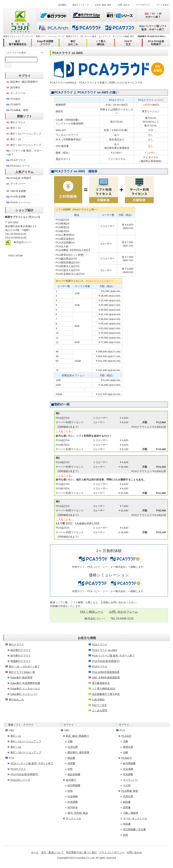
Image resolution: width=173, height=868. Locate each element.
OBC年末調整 (16, 191)
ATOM (19, 256)
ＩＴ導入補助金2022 (104, 688)
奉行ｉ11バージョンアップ (23, 134)
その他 (127, 785)
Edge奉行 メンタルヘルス (25, 688)
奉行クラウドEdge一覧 (22, 672)
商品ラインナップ (79, 5)
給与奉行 (13, 88)
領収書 (127, 824)
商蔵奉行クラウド (21, 661)
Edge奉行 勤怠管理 (21, 677)
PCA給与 (13, 104)
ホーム (35, 852)
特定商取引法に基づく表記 (81, 852)
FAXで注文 (128, 43)
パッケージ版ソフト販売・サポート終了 (153, 28)
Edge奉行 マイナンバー (24, 694)
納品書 (71, 758)
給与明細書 (74, 785)
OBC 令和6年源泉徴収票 (106, 677)
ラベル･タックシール (135, 818)
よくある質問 (100, 710)
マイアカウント (141, 5)
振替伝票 (128, 747)
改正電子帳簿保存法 (17, 43)
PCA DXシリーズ (18, 166)
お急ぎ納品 (98, 699)
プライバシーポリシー (112, 852)
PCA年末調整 (16, 197)
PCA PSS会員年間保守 (156, 43)
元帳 (70, 741)
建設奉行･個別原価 (78, 752)
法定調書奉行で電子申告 (106, 694)
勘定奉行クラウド (21, 650)
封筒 (70, 769)
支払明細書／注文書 (134, 829)
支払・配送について (52, 852)
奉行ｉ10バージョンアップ (23, 145)
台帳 (126, 752)
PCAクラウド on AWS (104, 650)
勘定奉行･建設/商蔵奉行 (22, 82)
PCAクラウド (100, 644)
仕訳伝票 (73, 747)
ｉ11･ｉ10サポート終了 (153, 15)
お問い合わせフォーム (123, 612)
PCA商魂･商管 (130, 791)
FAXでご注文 (99, 705)
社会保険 (73, 796)
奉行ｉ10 (13, 139)
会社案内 (60, 5)
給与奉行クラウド (21, 655)
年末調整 (73, 802)
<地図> (26, 230)
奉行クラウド (16, 122)
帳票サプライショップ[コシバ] (22, 217)
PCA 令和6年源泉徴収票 (106, 672)
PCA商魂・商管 (17, 110)
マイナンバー (16, 184)
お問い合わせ (122, 5)
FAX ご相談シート (92, 612)
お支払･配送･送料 (101, 5)
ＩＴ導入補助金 (101, 43)
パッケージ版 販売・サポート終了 (24, 153)
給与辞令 (73, 807)
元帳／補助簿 (131, 813)
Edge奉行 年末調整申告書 (25, 683)
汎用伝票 (128, 796)
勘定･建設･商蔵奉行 (77, 736)
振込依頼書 (74, 774)
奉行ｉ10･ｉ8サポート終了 (24, 666)
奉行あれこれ (73, 43)
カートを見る (161, 5)
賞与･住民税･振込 (78, 813)
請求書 (71, 763)
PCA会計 (13, 99)
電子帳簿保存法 (101, 683)
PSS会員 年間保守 (19, 178)
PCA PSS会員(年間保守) (106, 661)
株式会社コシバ (23, 242)
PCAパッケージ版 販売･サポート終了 (113, 655)
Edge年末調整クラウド (45, 43)
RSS (11, 256)
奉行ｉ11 (13, 128)
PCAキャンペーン (18, 202)
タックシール (16, 93)
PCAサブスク (16, 160)
